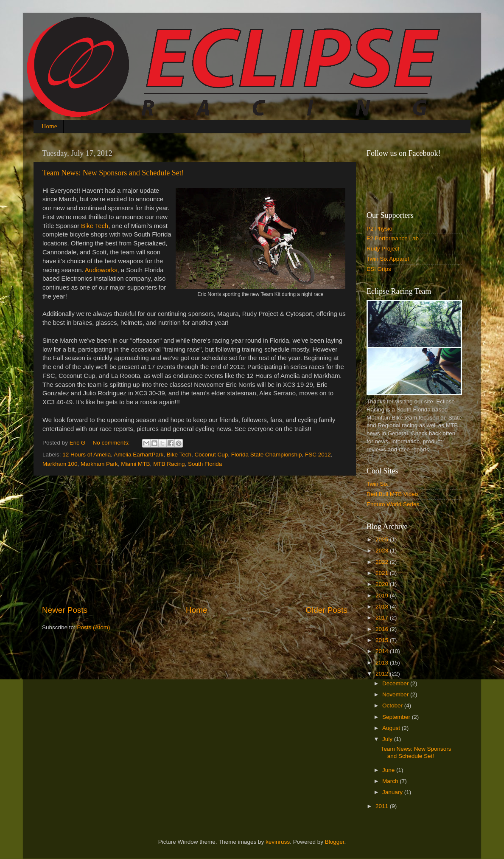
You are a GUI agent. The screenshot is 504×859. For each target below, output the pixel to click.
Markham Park (99, 464)
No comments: (112, 443)
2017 (383, 618)
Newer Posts (65, 610)
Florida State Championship (267, 455)
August (392, 728)
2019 (383, 596)
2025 (383, 539)
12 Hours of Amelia (87, 455)
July (388, 739)
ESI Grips (379, 269)
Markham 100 (60, 464)
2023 (383, 551)
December (396, 683)
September (397, 717)
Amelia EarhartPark (139, 455)
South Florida (205, 464)
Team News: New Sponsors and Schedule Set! (113, 173)
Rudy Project (383, 249)
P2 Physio (379, 229)
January (393, 792)
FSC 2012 (318, 455)
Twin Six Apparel (388, 259)
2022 (383, 562)
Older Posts (326, 610)
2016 (383, 629)
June (389, 770)
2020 (383, 584)
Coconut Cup (211, 455)
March (391, 781)
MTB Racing (169, 464)
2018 (383, 607)
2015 (383, 640)
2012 (383, 674)
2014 (383, 651)
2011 (383, 806)
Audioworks (101, 270)
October (393, 706)
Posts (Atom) (94, 627)
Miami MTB (135, 464)
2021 (383, 573)
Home (49, 126)
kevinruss (278, 842)
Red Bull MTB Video (392, 494)
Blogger (335, 842)
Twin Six (377, 484)
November (396, 694)
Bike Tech (95, 226)
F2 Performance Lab (393, 238)
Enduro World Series (393, 504)
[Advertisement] (195, 540)
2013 (383, 663)
